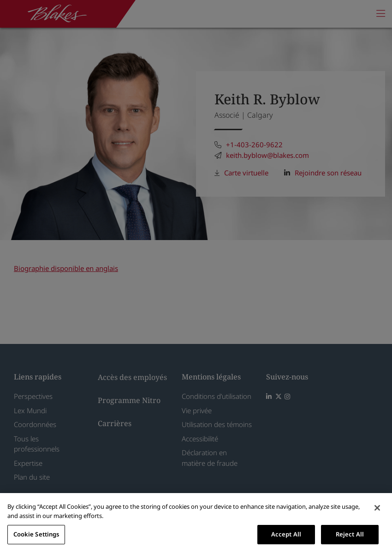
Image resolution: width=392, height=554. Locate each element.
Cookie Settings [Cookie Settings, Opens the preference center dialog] (36, 534)
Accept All (286, 534)
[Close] (377, 508)
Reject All (350, 534)
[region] (196, 524)
